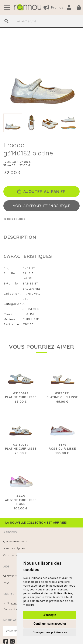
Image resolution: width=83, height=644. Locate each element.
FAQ (6, 582)
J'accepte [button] (50, 615)
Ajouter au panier (41, 191)
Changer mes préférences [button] (50, 632)
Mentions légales (14, 548)
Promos (53, 7)
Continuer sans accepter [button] (50, 624)
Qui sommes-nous (15, 541)
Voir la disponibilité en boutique (41, 206)
